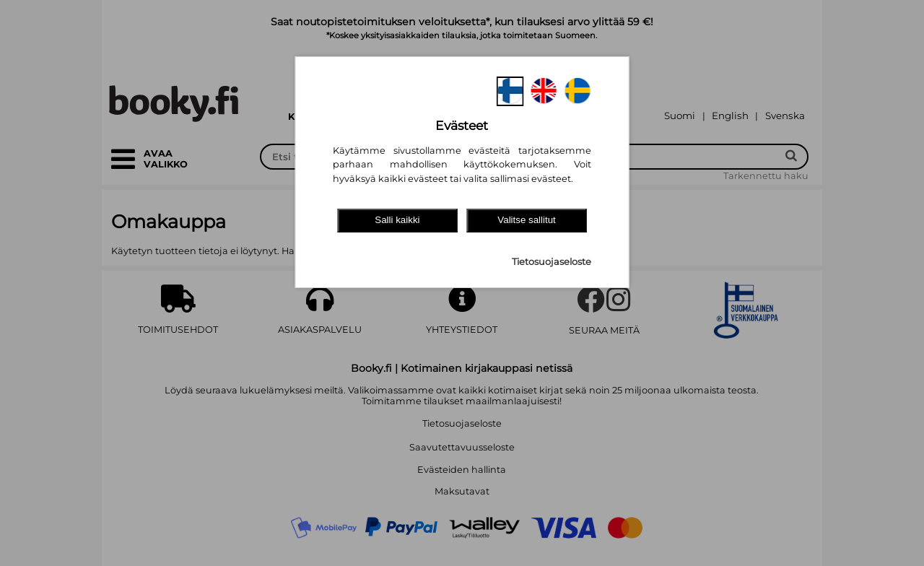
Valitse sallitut (527, 220)
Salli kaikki (397, 220)
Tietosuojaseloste (552, 262)
